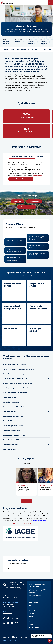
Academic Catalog (38, 175)
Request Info (33, 622)
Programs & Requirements (25, 50)
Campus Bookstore (34, 627)
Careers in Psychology (10, 445)
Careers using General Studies (13, 426)
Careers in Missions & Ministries (13, 440)
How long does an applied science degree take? (18, 369)
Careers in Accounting (10, 397)
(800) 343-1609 (7, 613)
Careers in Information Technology (14, 435)
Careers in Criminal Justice (12, 421)
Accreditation (6, 638)
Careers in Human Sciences (12, 430)
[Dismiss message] (51, 634)
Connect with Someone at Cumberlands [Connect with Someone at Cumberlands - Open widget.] (38, 636)
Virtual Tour (32, 625)
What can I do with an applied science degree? (18, 383)
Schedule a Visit (34, 201)
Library (31, 616)
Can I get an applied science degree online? (17, 374)
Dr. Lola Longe (23, 485)
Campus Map (33, 611)
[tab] (22, 156)
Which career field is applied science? (15, 393)
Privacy (21, 638)
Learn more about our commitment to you (35, 596)
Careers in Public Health (11, 449)
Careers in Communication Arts (13, 416)
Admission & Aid (33, 602)
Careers (31, 608)
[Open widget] (50, 641)
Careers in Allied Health (11, 402)
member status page (39, 520)
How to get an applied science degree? (16, 388)
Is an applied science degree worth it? (15, 378)
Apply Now (18, 201)
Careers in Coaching (10, 411)
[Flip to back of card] (22, 298)
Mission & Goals (41, 50)
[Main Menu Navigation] (51, 3)
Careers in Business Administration (14, 407)
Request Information (27, 207)
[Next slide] (49, 482)
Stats (13, 50)
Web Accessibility (14, 637)
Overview (6, 50)
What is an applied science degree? (15, 364)
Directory (32, 613)
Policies (27, 638)
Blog (30, 605)
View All (26, 501)
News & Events (33, 619)
